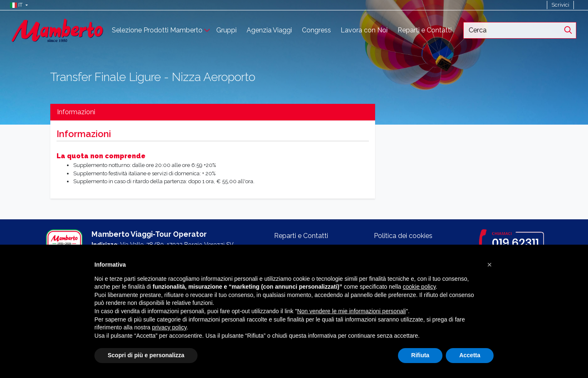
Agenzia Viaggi (269, 30)
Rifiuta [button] (420, 355)
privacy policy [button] (169, 327)
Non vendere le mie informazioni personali (351, 311)
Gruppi (226, 30)
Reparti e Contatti (425, 30)
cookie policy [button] (419, 287)
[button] (17, 5)
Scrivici (560, 5)
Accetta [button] (470, 355)
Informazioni (76, 112)
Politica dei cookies (403, 236)
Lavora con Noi (364, 30)
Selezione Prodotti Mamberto (157, 30)
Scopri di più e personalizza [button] (146, 355)
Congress (316, 30)
